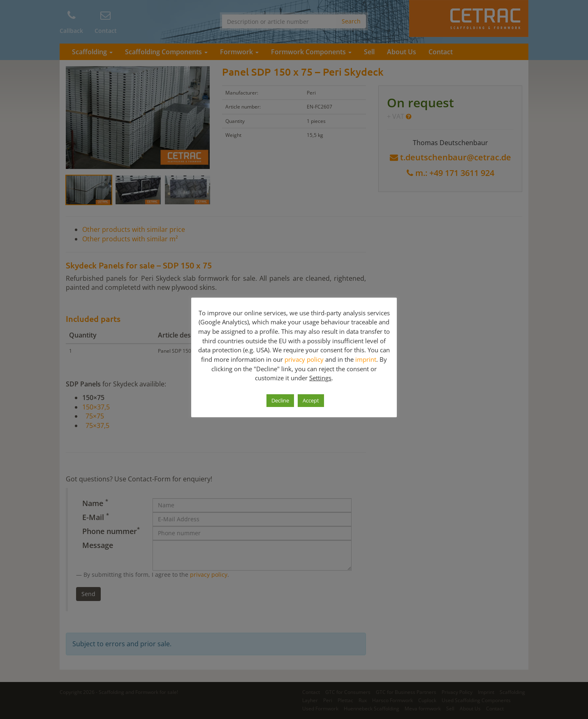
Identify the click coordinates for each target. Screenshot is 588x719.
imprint (366, 359)
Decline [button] (280, 400)
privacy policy (304, 359)
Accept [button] (311, 400)
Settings (320, 378)
